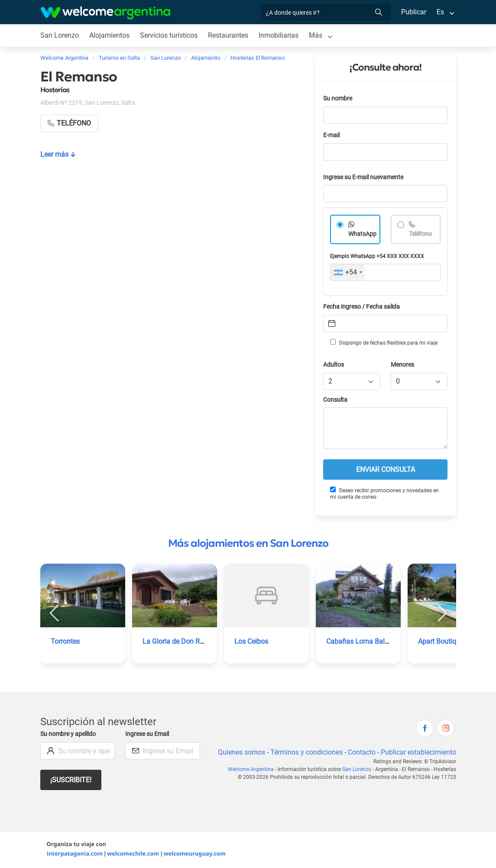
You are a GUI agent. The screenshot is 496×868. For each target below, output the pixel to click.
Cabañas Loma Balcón (361, 641)
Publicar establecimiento (418, 752)
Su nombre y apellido (70, 734)
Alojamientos (109, 35)
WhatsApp (363, 234)
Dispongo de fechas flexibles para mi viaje (383, 342)
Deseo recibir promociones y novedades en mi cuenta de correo (384, 493)
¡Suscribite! (71, 780)
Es (440, 12)
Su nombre (338, 98)
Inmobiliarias (280, 35)
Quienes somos (239, 752)
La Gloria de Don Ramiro (180, 641)
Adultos (334, 365)
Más (317, 35)
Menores (403, 365)
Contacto (360, 752)
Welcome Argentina (253, 769)
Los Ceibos (251, 641)
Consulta (336, 400)
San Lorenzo (59, 35)
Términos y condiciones (304, 752)
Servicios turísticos (169, 35)
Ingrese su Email (148, 734)
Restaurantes (229, 35)
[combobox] (348, 272)
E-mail (332, 135)
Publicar (413, 12)
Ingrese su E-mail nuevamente (366, 177)
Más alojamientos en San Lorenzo (248, 543)
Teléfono (421, 234)
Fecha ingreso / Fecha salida (363, 307)
